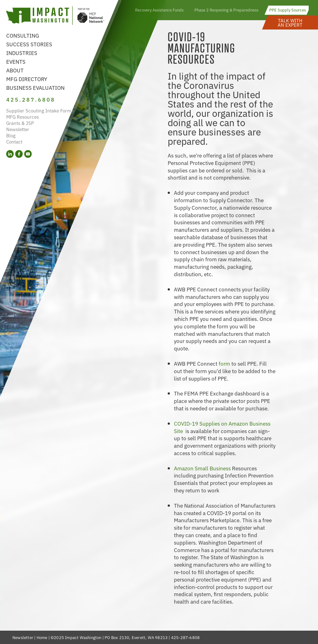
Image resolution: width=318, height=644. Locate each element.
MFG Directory (27, 79)
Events (16, 61)
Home (42, 637)
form (224, 363)
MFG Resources (23, 117)
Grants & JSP (20, 123)
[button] (290, 23)
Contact (14, 142)
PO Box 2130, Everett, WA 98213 (136, 637)
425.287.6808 (31, 99)
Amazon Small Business (203, 468)
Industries (22, 53)
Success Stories (29, 44)
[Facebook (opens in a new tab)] (19, 154)
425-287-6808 (185, 637)
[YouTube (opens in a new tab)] (28, 154)
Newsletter (18, 129)
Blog (11, 135)
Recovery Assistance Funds (159, 10)
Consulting (23, 35)
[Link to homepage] (55, 16)
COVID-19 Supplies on (201, 423)
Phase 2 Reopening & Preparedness (226, 10)
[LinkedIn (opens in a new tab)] (10, 154)
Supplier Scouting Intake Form (39, 110)
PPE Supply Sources (288, 10)
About (15, 70)
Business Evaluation (35, 87)
